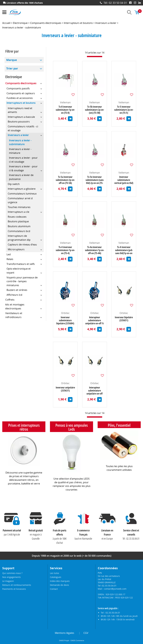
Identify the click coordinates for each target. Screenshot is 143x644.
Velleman (65, 102)
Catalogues (56, 577)
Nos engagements (11, 577)
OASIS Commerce (77, 641)
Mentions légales (64, 633)
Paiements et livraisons (14, 589)
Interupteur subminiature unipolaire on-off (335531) (94, 391)
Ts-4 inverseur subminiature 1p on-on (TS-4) (65, 250)
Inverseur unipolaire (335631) (65, 389)
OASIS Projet (64, 641)
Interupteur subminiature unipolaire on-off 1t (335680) (94, 320)
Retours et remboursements (17, 585)
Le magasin (8, 581)
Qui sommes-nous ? (12, 573)
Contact (54, 589)
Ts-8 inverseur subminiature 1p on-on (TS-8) (65, 110)
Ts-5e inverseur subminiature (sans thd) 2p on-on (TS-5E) (95, 180)
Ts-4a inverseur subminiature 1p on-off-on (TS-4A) (95, 250)
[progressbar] (95, 57)
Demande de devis (59, 585)
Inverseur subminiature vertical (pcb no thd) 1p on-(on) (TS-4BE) (124, 180)
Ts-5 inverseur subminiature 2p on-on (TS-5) (124, 110)
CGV (86, 633)
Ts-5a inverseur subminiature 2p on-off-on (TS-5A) (65, 180)
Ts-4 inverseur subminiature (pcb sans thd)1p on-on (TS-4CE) (124, 250)
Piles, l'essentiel (119, 425)
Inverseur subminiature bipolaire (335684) (65, 320)
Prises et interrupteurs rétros (24, 427)
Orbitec (65, 313)
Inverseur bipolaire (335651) (124, 319)
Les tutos (55, 573)
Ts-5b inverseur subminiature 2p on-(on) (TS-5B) (95, 110)
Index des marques (60, 581)
